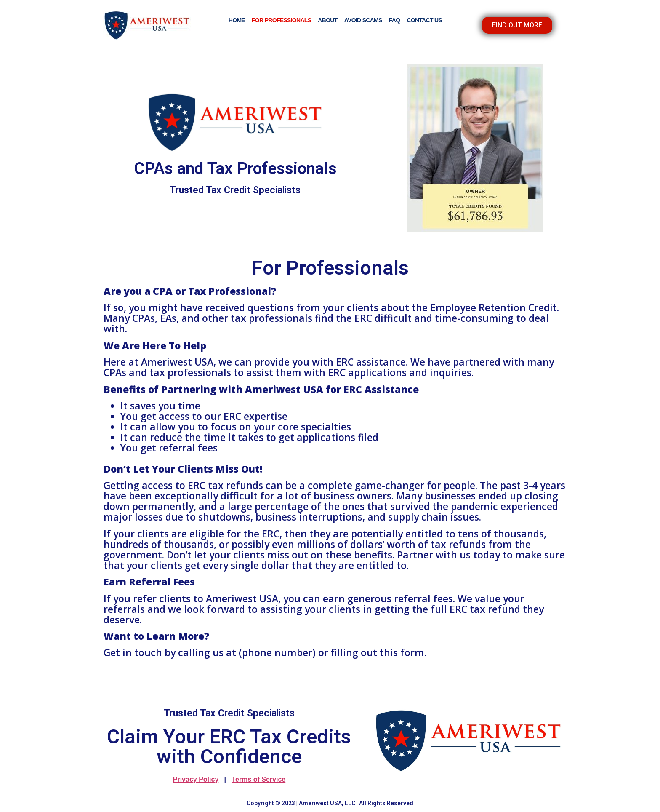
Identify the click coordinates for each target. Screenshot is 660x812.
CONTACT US (424, 20)
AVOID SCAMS (363, 20)
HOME (237, 20)
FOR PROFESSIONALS (281, 20)
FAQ (395, 20)
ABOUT (327, 20)
